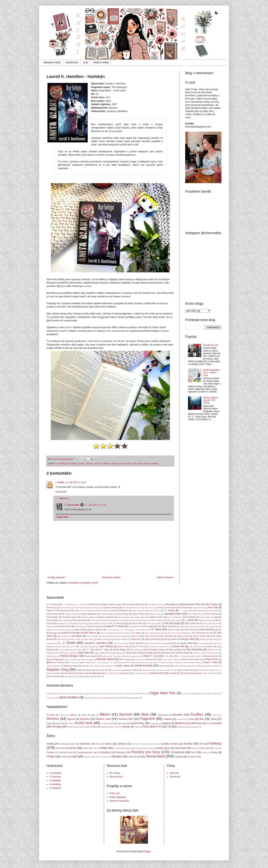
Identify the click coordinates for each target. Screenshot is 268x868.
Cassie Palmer (139, 614)
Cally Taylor (196, 611)
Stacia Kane (179, 666)
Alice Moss (51, 608)
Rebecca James (70, 660)
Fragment (147, 719)
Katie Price (136, 639)
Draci (98, 744)
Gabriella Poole (64, 626)
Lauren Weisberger (205, 643)
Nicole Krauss (213, 653)
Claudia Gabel (140, 617)
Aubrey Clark (69, 611)
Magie (115, 463)
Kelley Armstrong (152, 639)
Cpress (215, 715)
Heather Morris (65, 630)
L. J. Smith (67, 643)
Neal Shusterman (164, 653)
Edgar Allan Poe (162, 693)
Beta (145, 714)
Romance (121, 752)
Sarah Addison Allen (192, 662)
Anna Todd (213, 608)
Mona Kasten (132, 653)
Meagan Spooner (68, 653)
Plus (78, 727)
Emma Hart (137, 623)
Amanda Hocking (111, 608)
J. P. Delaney (139, 630)
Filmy (86, 63)
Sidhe (204, 752)
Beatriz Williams (103, 611)
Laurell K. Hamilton (102, 463)
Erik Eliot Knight (172, 623)
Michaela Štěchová (115, 653)
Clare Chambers (124, 617)
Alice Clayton (212, 604)
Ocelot (218, 723)
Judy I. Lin (136, 636)
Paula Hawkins (91, 656)
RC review (115, 773)
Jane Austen (68, 697)
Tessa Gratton (79, 673)
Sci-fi (194, 752)
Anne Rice (69, 694)
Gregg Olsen (214, 626)
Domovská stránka (52, 63)
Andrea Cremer (164, 608)
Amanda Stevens (129, 608)
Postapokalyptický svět (87, 752)
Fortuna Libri (125, 719)
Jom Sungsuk (93, 636)
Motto (199, 723)
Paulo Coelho (107, 656)
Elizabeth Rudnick (78, 623)
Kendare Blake (170, 639)
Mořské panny (135, 748)
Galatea (167, 719)
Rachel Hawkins (211, 656)
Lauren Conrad (119, 643)
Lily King (151, 646)
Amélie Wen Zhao (146, 608)
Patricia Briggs (69, 656)
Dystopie (122, 744)
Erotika (188, 744)
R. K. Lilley (169, 656)
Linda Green (163, 646)
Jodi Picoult (197, 633)
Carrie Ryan (123, 614)
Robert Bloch (152, 659)
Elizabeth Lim (62, 623)
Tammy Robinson (166, 670)
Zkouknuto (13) (211, 345)
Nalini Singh (147, 653)
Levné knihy (137, 723)
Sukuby (214, 752)
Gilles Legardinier (150, 626)
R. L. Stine (182, 656)
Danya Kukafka (64, 620)
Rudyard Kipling (133, 698)
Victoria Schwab (191, 673)
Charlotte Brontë (139, 694)
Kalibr (49, 723)
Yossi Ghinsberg (82, 676)
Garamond (181, 719)
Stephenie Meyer (84, 670)
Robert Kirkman (214, 659)
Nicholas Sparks (182, 653)
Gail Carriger (80, 626)
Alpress (74, 715)
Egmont (71, 719)
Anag (84, 715)
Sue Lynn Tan (102, 670)
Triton (146, 727)
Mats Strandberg (194, 650)
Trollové (65, 757)
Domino (53, 719)
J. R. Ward (155, 629)
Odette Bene (52, 656)
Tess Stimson (62, 673)
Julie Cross (149, 636)
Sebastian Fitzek (71, 666)
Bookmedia (163, 715)
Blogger (147, 851)
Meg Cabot (84, 653)
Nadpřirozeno (163, 748)
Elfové (155, 744)
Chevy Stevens (212, 614)
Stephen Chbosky (212, 666)
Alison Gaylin (79, 608)
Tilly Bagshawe (95, 673)
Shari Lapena (107, 666)
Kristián (114, 723)
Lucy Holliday (64, 650)
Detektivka (85, 744)
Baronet (126, 714)
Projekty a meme (101, 63)
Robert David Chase (170, 660)
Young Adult (155, 756)
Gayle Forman (94, 626)
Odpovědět (61, 492)
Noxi (208, 723)
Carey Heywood (54, 614)
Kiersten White (188, 639)
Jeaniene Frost (68, 633)
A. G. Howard (53, 604)
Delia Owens (162, 620)
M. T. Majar (104, 650)
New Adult (205, 748)
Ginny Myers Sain (183, 626)
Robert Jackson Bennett (192, 659)
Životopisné (193, 757)
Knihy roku (115, 793)
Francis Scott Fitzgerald (192, 694)
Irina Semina (97, 630)
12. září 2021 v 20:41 (76, 482)
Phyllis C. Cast (151, 656)
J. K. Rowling (125, 630)
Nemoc (194, 748)
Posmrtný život (65, 752)
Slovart (116, 727)
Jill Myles (137, 633)
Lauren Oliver (186, 643)
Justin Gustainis (166, 636)
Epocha (81, 463)
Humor (86, 748)
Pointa (85, 727)
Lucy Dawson (207, 646)
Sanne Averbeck (160, 662)
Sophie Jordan (123, 666)
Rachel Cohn (195, 656)
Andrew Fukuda (182, 608)
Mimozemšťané (120, 748)
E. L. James (189, 620)
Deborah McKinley (146, 620)
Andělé (50, 744)
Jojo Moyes (77, 636)
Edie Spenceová (205, 620)
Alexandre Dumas (54, 694)
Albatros (63, 715)
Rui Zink (72, 662)
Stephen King (57, 670)
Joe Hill (209, 633)
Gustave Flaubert (212, 694)
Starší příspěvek (165, 577)
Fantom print (103, 719)
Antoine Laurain (83, 694)
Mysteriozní (148, 748)
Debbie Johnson (129, 620)
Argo (93, 715)
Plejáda (70, 727)
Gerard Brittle (134, 626)
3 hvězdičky (60, 463)
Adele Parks (94, 604)
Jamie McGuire (207, 630)
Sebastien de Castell (90, 666)
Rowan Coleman (58, 662)
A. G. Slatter (80, 604)
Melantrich (154, 723)
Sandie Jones (144, 662)
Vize (100, 757)
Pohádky (50, 752)
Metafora (166, 723)
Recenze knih (72, 63)
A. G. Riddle (67, 604)
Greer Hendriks (199, 626)
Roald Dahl (139, 660)
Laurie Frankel (60, 646)
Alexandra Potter (193, 604)
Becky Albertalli (138, 611)
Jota (213, 719)
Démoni (135, 744)
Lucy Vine (77, 650)
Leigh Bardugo (89, 646)
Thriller (51, 756)
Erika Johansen (192, 623)
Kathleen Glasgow (121, 639)
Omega (56, 727)
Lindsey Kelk (178, 646)
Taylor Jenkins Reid (186, 670)
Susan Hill (116, 670)
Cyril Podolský (189, 617)
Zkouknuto (175, 777)
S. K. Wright (113, 662)
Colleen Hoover (156, 617)
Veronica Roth (158, 673)
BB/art (105, 714)
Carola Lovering (71, 614)
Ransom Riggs (53, 659)
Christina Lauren (69, 617)
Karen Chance (200, 636)
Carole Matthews (89, 614)
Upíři (134, 463)
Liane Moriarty (106, 646)
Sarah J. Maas (211, 662)
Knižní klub (84, 723)
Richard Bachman (86, 660)
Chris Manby (52, 617)
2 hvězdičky (55, 777)
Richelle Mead (105, 659)
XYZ (158, 727)
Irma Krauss (112, 630)
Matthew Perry (213, 650)
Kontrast (104, 723)
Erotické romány (170, 744)
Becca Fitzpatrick (120, 611)
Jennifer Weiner (88, 633)
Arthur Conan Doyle (101, 694)
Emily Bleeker (94, 623)
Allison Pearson (94, 608)
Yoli (169, 727)
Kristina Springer (206, 639)
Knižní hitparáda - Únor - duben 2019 (212, 373)
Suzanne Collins (131, 670)
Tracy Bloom (124, 673)
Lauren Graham (155, 643)
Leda (124, 723)
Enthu (61, 482)
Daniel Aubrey (205, 617)
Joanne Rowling (182, 633)
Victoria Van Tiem (209, 673)
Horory (72, 748)
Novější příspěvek (56, 577)
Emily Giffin (107, 623)
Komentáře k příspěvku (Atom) (83, 583)
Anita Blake (72, 463)
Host (192, 719)
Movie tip (174, 773)
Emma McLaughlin (153, 623)
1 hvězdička (55, 773)
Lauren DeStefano (137, 643)
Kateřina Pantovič (103, 639)
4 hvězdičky (55, 784)
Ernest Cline (208, 623)
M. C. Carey (90, 650)
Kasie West (88, 639)
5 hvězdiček (55, 788)
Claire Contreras (106, 617)
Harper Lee (51, 630)
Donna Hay (175, 620)
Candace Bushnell (211, 611)
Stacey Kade (164, 666)
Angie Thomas (198, 608)
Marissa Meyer (176, 650)
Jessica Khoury (123, 633)
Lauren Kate (170, 643)
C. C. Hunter (169, 611)
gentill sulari (96, 676)
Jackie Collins (174, 630)
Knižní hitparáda (118, 797)
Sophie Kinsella (143, 666)
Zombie (179, 757)
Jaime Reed (189, 630)
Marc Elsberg (135, 650)
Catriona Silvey (155, 614)
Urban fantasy (143, 463)
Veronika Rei (174, 673)
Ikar (202, 719)
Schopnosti (177, 752)
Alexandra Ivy (172, 604)
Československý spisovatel (188, 727)
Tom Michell (110, 673)
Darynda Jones (80, 620)
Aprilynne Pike (53, 611)
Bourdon (178, 715)
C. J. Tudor (184, 611)
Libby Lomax (123, 646)
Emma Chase (122, 623)
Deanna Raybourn (113, 620)
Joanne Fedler (166, 633)
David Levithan (96, 620)
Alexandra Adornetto (135, 604)
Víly (139, 757)
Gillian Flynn (167, 626)
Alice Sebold (65, 608)
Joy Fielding (122, 636)
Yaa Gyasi (68, 676)
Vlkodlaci (155, 463)
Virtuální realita (90, 757)
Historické (60, 748)
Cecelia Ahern (173, 614)
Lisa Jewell (193, 646)
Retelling (106, 752)
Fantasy (89, 463)
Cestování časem (67, 744)
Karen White (75, 639)
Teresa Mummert (205, 670)
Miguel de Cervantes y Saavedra (98, 698)
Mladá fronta (182, 723)
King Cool (60, 723)
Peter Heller (121, 656)
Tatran (137, 727)
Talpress (126, 727)
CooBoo (197, 714)
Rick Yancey (125, 659)
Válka (131, 757)
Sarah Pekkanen (53, 666)
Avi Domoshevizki (86, 611)
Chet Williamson (195, 614)
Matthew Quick (52, 653)
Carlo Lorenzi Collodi (121, 694)
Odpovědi (64, 498)
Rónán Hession (85, 662)
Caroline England (107, 614)
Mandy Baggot (120, 650)
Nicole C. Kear (199, 653)
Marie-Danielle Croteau (155, 650)
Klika (70, 723)
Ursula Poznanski (140, 673)
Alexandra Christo (155, 604)
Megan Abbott (99, 653)
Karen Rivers (62, 639)
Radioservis (106, 727)
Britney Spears (153, 611)
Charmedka (73, 505)
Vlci (107, 757)
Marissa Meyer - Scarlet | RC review (211, 400)
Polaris (94, 727)
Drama (108, 744)
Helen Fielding (81, 630)
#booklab (51, 715)
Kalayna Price (183, 636)
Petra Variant (134, 656)
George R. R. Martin (114, 626)
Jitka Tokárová (151, 633)
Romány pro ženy (146, 752)
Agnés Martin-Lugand (113, 604)
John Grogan (62, 636)
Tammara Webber (149, 670)
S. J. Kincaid (100, 662)
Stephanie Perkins (194, 666)
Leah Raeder (75, 646)
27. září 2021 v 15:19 (95, 505)
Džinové (145, 744)
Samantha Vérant (129, 662)
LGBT (95, 748)
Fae (201, 744)
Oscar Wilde (119, 698)
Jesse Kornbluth (107, 633)
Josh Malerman (108, 636)
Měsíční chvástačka (119, 801)
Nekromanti (181, 748)
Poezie (216, 748)
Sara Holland (175, 662)
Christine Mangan (88, 617)
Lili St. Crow (138, 646)
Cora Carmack (173, 617)
